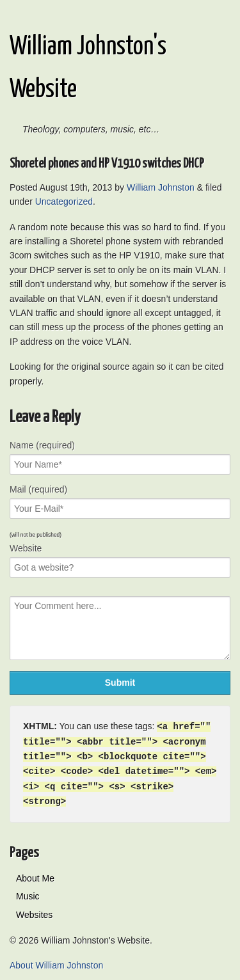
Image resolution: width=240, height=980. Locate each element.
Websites (34, 911)
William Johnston (161, 187)
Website (26, 548)
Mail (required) (38, 489)
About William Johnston (56, 961)
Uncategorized (64, 202)
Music (28, 892)
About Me (35, 874)
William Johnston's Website (88, 68)
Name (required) (42, 445)
